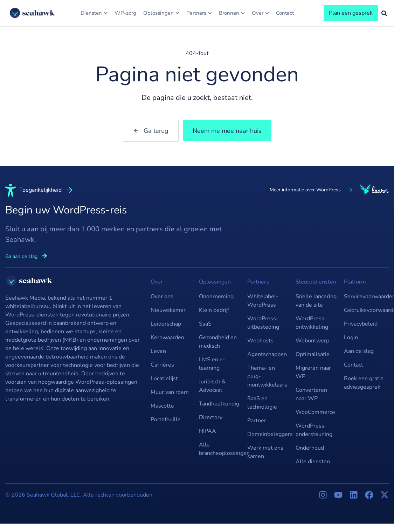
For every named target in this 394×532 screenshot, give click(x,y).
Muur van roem (170, 392)
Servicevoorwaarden (365, 296)
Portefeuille (166, 420)
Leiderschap (166, 324)
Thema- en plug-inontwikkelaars (267, 376)
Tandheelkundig (219, 404)
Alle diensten (313, 462)
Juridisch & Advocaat (212, 386)
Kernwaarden (167, 337)
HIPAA (208, 431)
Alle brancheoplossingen (220, 449)
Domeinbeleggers (268, 434)
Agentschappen (267, 354)
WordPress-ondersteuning (314, 430)
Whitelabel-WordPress (263, 301)
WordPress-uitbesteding (263, 323)
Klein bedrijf (214, 310)
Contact (354, 365)
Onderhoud (310, 448)
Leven (158, 351)
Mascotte (162, 406)
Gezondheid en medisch (218, 342)
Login (351, 337)
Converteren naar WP (311, 394)
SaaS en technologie (262, 403)
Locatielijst (164, 378)
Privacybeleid (361, 324)
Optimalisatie (313, 354)
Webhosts (260, 341)
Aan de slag (359, 351)
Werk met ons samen (265, 452)
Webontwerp (312, 341)
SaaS (205, 324)
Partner (257, 421)
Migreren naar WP (313, 372)
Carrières (162, 365)
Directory (211, 417)
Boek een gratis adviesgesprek (364, 383)
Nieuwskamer (168, 310)
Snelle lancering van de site (316, 301)
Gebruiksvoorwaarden (365, 310)
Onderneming (216, 296)
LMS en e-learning (212, 364)
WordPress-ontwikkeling (312, 323)
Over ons (162, 296)
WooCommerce (315, 412)
